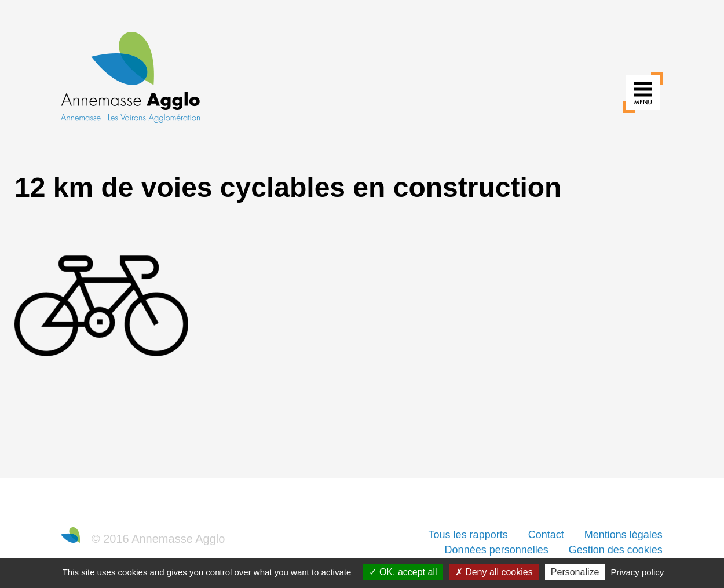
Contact (546, 535)
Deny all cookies (494, 572)
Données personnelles (497, 550)
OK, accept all (403, 572)
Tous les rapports (468, 535)
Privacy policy (638, 572)
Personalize (575, 572)
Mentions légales (624, 535)
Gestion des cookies (616, 550)
